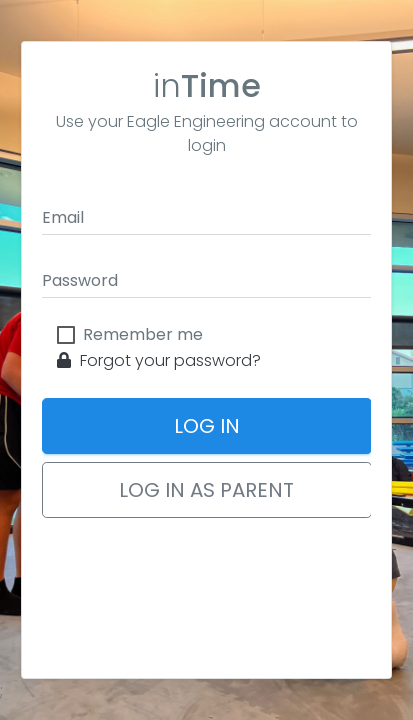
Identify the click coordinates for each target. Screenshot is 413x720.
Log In (207, 426)
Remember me (143, 335)
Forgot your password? (159, 360)
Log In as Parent (206, 490)
